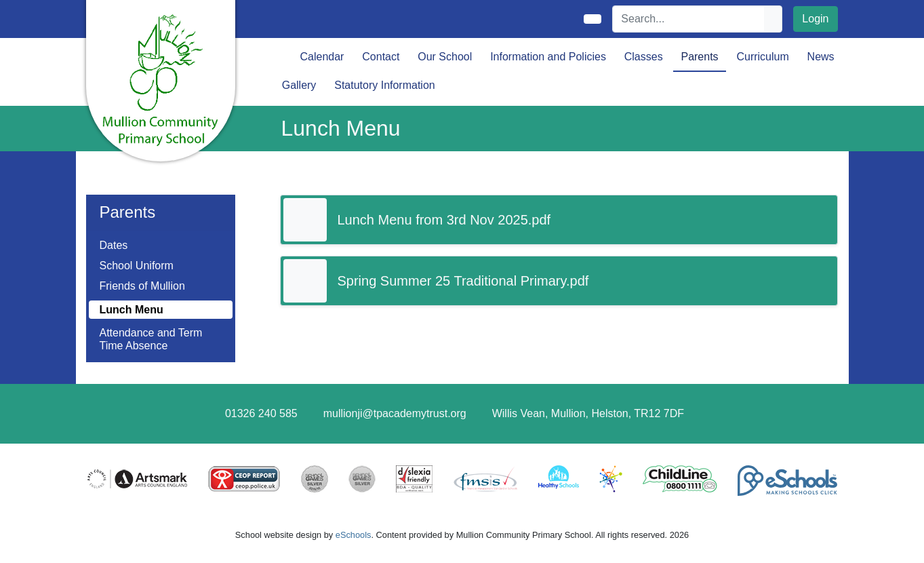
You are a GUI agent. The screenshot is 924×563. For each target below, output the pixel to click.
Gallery (299, 85)
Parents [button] (699, 57)
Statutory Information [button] (385, 85)
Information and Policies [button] (548, 57)
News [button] (821, 57)
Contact (381, 57)
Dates (114, 245)
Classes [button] (644, 57)
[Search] (689, 19)
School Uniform (137, 266)
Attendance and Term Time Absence (151, 339)
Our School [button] (445, 57)
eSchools (354, 535)
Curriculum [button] (762, 57)
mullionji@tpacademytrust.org (395, 413)
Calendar (322, 57)
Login (815, 19)
